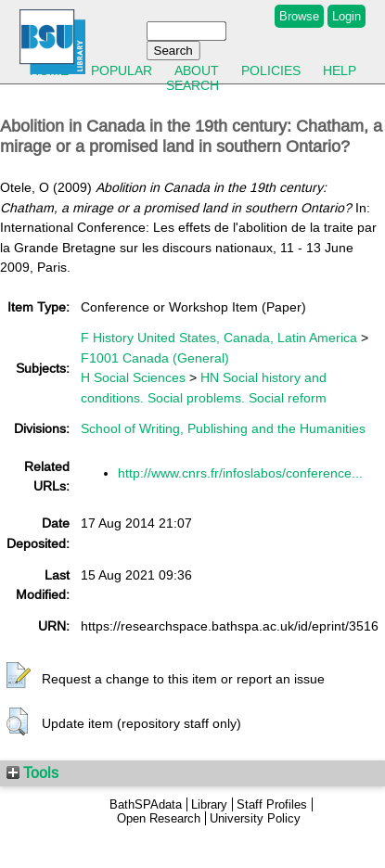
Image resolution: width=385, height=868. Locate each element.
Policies (271, 70)
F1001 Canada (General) (155, 358)
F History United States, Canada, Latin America (219, 338)
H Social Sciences (133, 377)
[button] (19, 676)
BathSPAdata (146, 804)
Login (346, 16)
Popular (122, 70)
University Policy (255, 818)
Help (340, 70)
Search (192, 85)
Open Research (159, 818)
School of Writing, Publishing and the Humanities (223, 428)
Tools (32, 772)
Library (209, 804)
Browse (299, 16)
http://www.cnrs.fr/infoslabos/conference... (240, 473)
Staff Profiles (272, 804)
